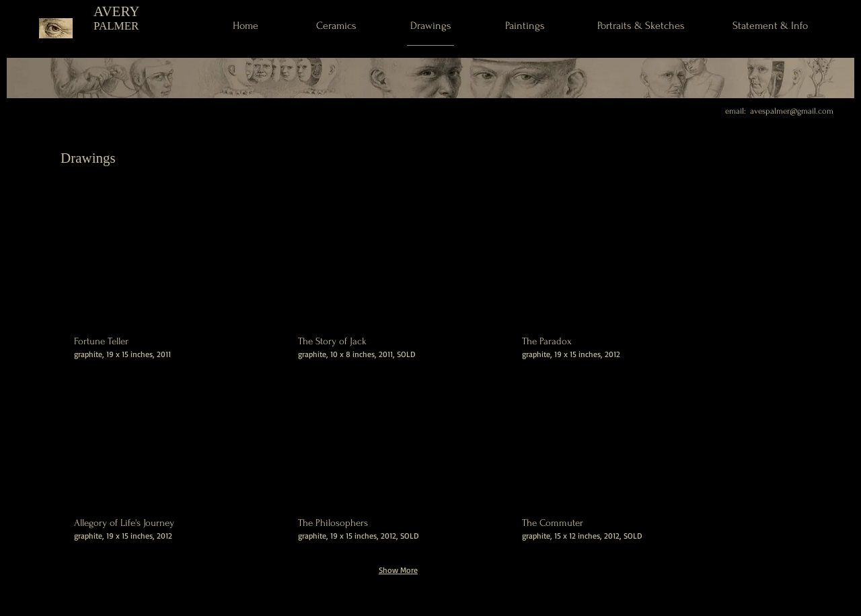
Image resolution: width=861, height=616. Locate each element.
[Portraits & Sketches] (641, 26)
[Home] (246, 26)
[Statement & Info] (770, 25)
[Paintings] (525, 26)
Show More (398, 570)
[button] (174, 292)
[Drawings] (430, 26)
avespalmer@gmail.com (792, 111)
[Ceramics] (336, 26)
